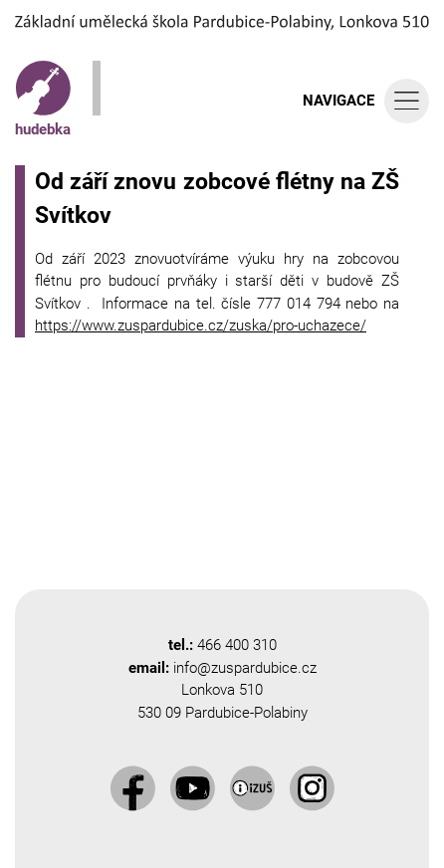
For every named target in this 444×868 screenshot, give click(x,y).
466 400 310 (237, 645)
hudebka (43, 100)
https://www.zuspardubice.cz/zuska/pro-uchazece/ (201, 325)
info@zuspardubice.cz (245, 668)
